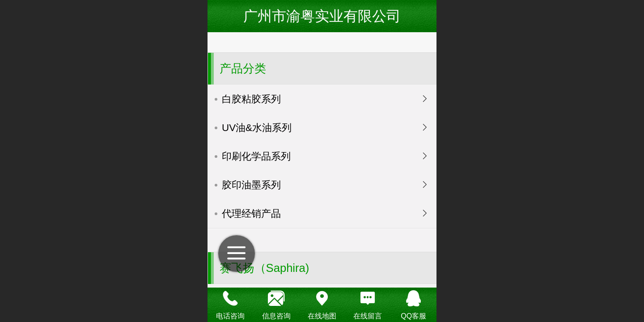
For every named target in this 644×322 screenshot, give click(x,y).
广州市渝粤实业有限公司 (322, 16)
